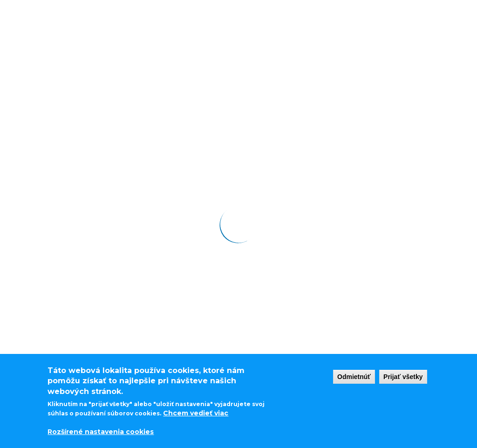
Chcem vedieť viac (196, 413)
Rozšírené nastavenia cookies (101, 432)
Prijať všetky (403, 377)
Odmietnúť (354, 377)
